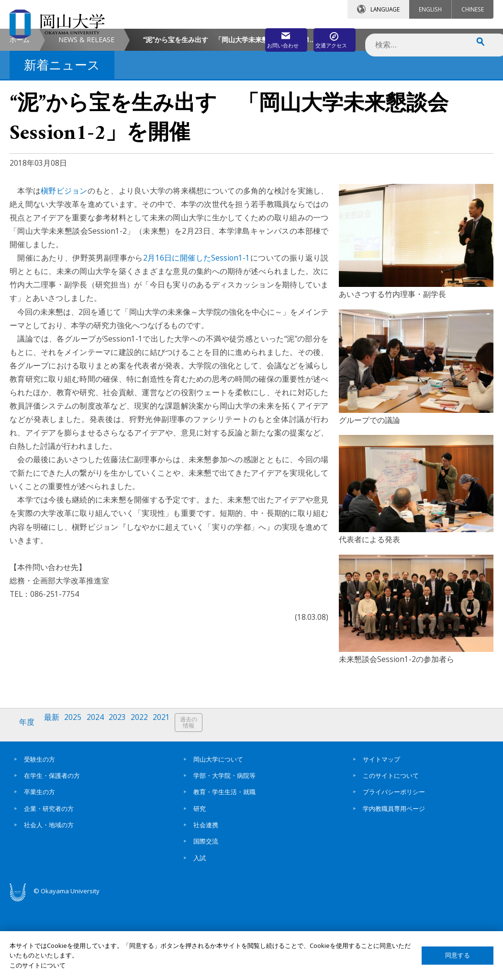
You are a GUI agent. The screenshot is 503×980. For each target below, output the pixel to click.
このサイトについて (391, 851)
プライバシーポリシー (394, 868)
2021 (174, 803)
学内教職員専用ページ (394, 884)
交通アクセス (326, 37)
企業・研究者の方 (49, 884)
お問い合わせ (242, 37)
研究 (200, 884)
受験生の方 (39, 835)
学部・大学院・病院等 (224, 851)
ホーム (20, 120)
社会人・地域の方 (49, 900)
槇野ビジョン (64, 271)
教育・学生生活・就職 (224, 868)
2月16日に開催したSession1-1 (197, 338)
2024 (102, 803)
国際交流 (206, 917)
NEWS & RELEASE (86, 120)
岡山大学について (218, 835)
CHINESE (473, 9)
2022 (150, 803)
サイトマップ (381, 835)
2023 (126, 803)
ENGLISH (430, 9)
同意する (458, 955)
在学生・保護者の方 (52, 851)
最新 (55, 803)
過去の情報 (203, 803)
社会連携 (206, 900)
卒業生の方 (39, 868)
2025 (78, 803)
